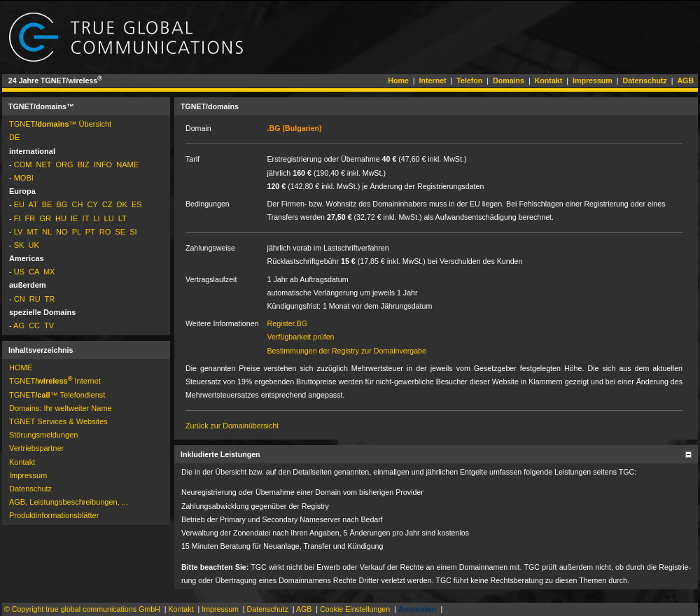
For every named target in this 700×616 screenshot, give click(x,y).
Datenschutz (644, 80)
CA (34, 272)
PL (77, 232)
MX (49, 272)
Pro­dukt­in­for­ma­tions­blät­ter (54, 515)
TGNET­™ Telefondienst (57, 395)
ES (137, 204)
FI (17, 218)
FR (30, 218)
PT (90, 232)
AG (19, 325)
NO (62, 232)
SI (133, 232)
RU (35, 299)
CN (20, 299)
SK (19, 245)
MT (32, 232)
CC (34, 325)
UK (34, 245)
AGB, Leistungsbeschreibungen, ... (69, 502)
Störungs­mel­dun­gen (43, 435)
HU (61, 218)
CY (93, 204)
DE (14, 137)
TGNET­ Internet (55, 381)
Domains (509, 80)
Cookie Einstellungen (355, 609)
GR (45, 218)
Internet (433, 80)
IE (74, 218)
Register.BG (287, 323)
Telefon (469, 80)
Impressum (593, 80)
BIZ (84, 164)
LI (96, 218)
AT (33, 204)
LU (109, 218)
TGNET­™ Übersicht (60, 124)
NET (44, 164)
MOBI (24, 178)
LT (122, 218)
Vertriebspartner (36, 448)
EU (19, 204)
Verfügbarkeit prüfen (301, 337)
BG (62, 204)
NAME (127, 164)
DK (122, 204)
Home (398, 80)
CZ (107, 204)
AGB (685, 80)
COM (23, 164)
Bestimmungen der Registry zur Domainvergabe (347, 351)
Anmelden (418, 609)
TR (50, 299)
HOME (21, 367)
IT (86, 218)
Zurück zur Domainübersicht (232, 426)
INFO (103, 164)
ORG (64, 164)
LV (19, 232)
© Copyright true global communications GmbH (82, 609)
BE (47, 204)
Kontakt (549, 80)
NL (47, 232)
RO (105, 232)
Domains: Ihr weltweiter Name (61, 408)
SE (120, 232)
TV (49, 325)
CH (78, 204)
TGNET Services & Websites (58, 421)
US (19, 272)
